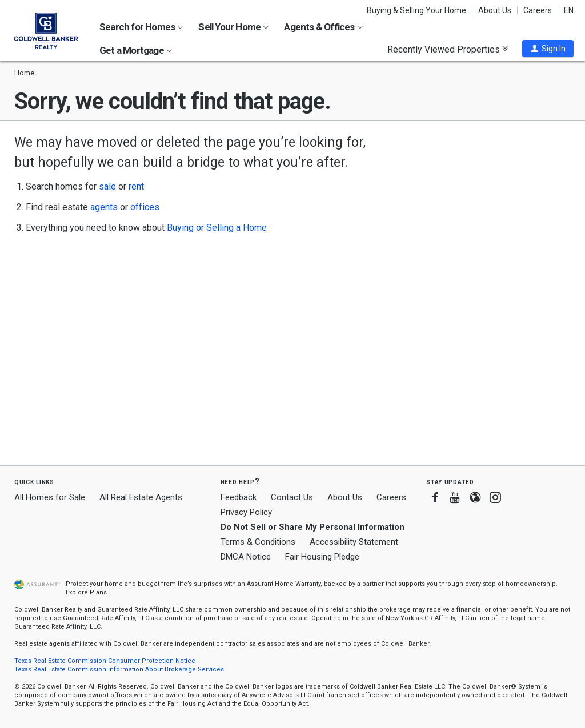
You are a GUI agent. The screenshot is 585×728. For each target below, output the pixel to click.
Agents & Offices (323, 27)
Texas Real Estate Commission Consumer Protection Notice (105, 661)
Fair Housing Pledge (322, 557)
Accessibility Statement (354, 542)
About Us (495, 10)
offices (145, 207)
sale (107, 186)
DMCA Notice (246, 557)
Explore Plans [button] (86, 592)
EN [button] (569, 10)
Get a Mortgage (136, 50)
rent (136, 186)
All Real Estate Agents (141, 497)
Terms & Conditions (258, 542)
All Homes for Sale (50, 497)
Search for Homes (141, 27)
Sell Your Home (233, 27)
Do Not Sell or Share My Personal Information (312, 527)
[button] (548, 49)
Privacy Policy (246, 512)
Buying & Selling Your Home (416, 10)
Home (24, 73)
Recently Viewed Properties (448, 49)
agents (104, 207)
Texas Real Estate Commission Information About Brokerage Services (119, 669)
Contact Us (292, 497)
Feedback (239, 498)
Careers (538, 10)
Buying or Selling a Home (217, 228)
